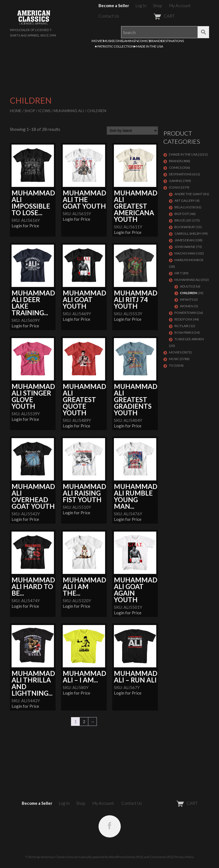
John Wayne (185, 247)
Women (187, 306)
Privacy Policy (184, 857)
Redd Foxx (183, 319)
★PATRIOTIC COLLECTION (114, 46)
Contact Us (109, 16)
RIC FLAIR (181, 326)
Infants (187, 299)
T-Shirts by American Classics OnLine (52, 857)
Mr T (178, 273)
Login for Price (25, 226)
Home (16, 111)
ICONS (117, 41)
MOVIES (98, 41)
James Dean (184, 240)
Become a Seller (114, 5)
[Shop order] (132, 131)
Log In (141, 5)
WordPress (117, 857)
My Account (180, 5)
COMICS (144, 41)
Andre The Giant (188, 194)
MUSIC (108, 41)
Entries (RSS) (134, 857)
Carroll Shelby (188, 233)
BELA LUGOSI (185, 207)
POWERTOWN (185, 313)
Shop (157, 5)
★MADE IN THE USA (148, 46)
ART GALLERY (185, 201)
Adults (186, 286)
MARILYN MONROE (189, 260)
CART (151, 16)
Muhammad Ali (69, 111)
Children (188, 293)
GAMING (128, 41)
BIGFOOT (182, 214)
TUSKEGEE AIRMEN (189, 339)
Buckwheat (185, 227)
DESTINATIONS (173, 41)
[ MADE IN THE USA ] (184, 154)
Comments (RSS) (162, 857)
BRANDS (156, 41)
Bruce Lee (183, 220)
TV (136, 41)
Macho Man (185, 253)
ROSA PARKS (184, 332)
